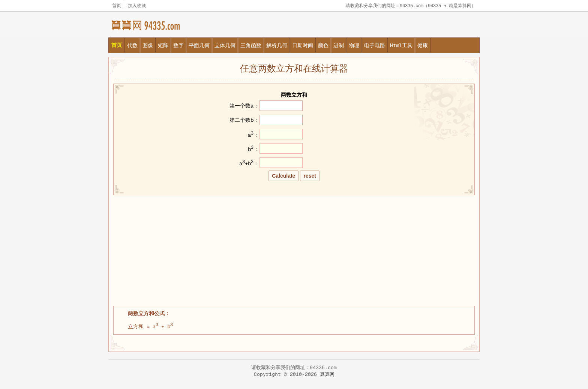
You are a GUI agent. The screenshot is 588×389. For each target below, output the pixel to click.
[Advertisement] (294, 250)
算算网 (327, 374)
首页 (117, 6)
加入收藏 (137, 6)
